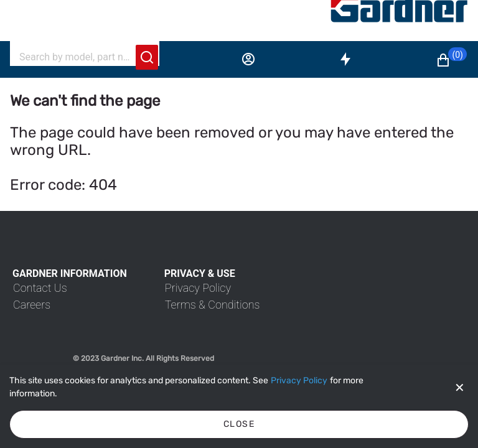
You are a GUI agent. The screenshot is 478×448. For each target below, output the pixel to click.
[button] (451, 60)
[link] (40, 288)
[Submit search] (147, 57)
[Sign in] (248, 59)
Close (239, 424)
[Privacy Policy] (299, 381)
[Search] (77, 57)
